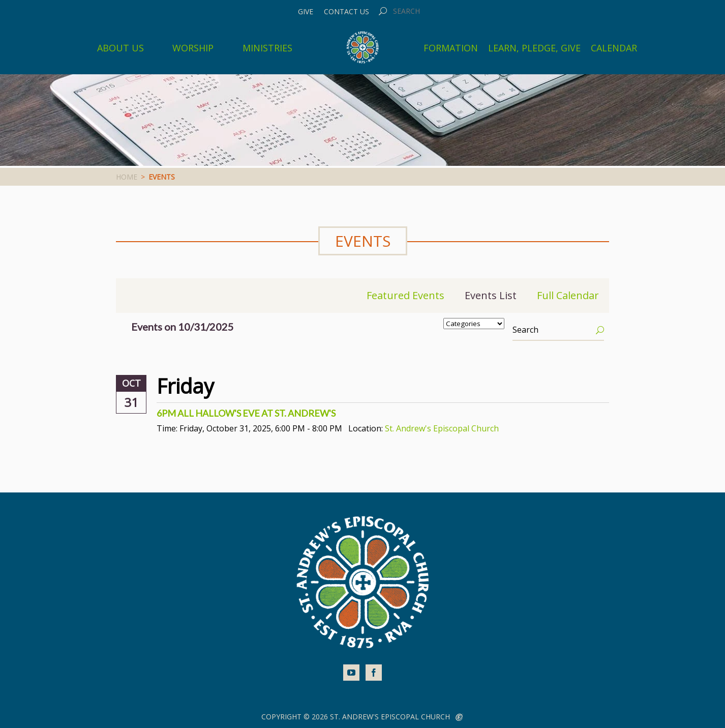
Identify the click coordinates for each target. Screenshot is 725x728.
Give (306, 12)
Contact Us (346, 12)
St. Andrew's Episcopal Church (442, 428)
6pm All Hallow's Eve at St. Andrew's (246, 413)
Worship (193, 48)
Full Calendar (568, 295)
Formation (451, 48)
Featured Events (405, 295)
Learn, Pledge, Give (534, 48)
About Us (120, 48)
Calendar (614, 48)
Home (127, 177)
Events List (491, 295)
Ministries (267, 48)
